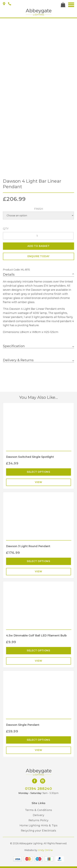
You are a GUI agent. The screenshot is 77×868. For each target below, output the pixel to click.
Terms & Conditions (38, 810)
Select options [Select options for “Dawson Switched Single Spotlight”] (38, 472)
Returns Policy (38, 820)
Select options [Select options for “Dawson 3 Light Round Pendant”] (38, 561)
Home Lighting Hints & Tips (38, 825)
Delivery (38, 815)
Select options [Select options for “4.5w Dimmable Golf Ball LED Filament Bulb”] (38, 651)
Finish (39, 209)
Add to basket (38, 246)
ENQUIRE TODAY (38, 256)
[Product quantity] (38, 236)
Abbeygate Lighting (39, 12)
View (38, 482)
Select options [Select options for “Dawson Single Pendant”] (38, 740)
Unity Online (45, 850)
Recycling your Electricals (38, 831)
